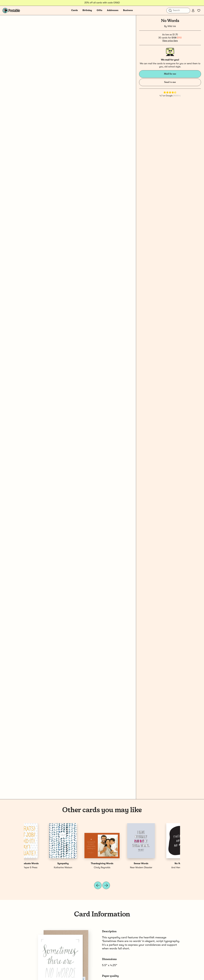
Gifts (99, 10)
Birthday (87, 10)
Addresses (113, 10)
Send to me (170, 82)
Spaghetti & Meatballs (122, 868)
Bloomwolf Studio (82, 868)
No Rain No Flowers (122, 864)
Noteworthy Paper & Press (161, 868)
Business (128, 10)
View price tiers (170, 41)
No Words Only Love (82, 864)
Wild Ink (172, 26)
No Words (43, 864)
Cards (74, 10)
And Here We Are (43, 868)
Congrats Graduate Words (161, 864)
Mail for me (170, 74)
